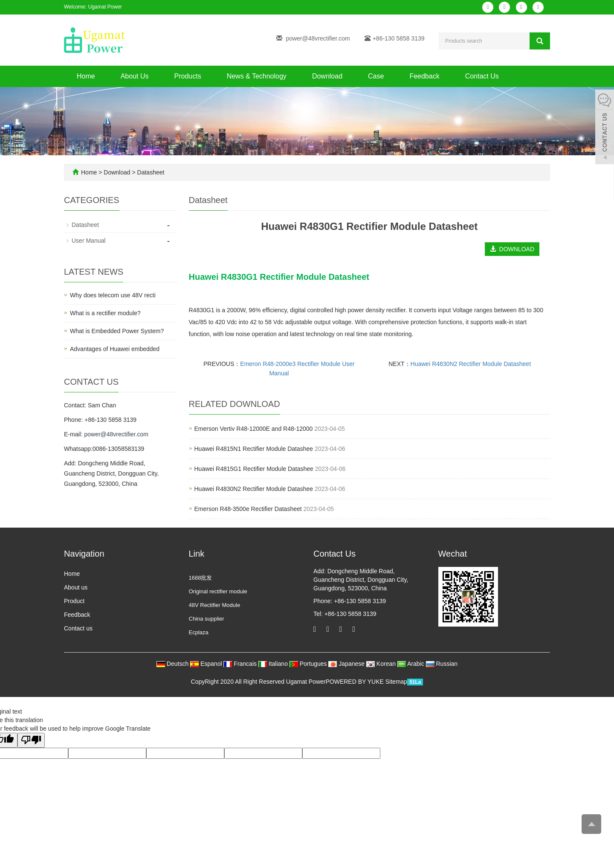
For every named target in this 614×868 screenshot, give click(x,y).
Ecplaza (199, 632)
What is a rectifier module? (105, 313)
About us (76, 587)
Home (86, 76)
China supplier (207, 619)
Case (376, 76)
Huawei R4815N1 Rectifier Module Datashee (254, 449)
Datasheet (150, 172)
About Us (135, 76)
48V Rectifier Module (215, 605)
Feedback (424, 76)
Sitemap (396, 682)
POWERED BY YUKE (355, 682)
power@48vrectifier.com (318, 38)
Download (327, 76)
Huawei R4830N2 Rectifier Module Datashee (254, 489)
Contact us (78, 628)
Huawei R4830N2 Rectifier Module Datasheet (471, 364)
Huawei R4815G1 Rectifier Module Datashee (254, 469)
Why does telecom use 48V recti (113, 295)
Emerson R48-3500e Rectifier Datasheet (248, 509)
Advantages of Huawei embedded (115, 349)
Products (188, 76)
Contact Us (482, 76)
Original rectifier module (218, 591)
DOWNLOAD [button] (512, 249)
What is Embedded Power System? (117, 331)
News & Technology (257, 76)
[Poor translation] (31, 740)
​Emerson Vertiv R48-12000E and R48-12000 (254, 429)
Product (74, 601)
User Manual (88, 241)
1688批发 (201, 578)
